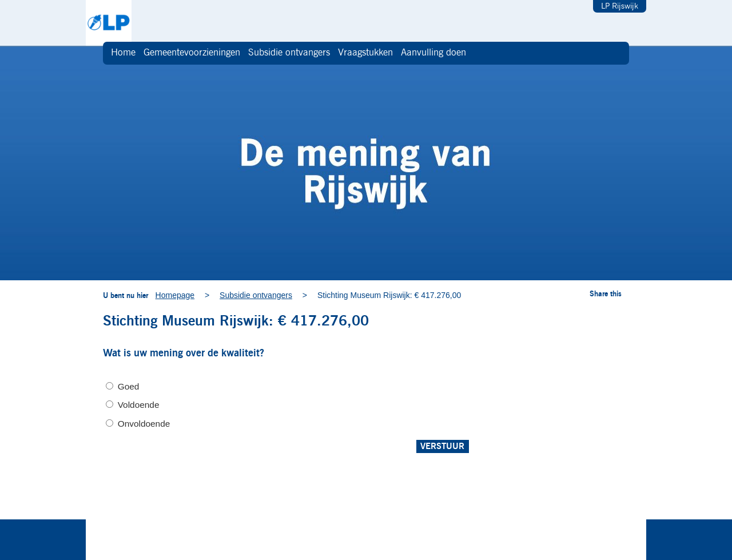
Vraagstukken (365, 53)
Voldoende (139, 405)
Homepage (175, 295)
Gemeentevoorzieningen (192, 53)
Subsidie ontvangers (289, 53)
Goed (129, 386)
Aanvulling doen (433, 53)
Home (123, 53)
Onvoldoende (144, 424)
